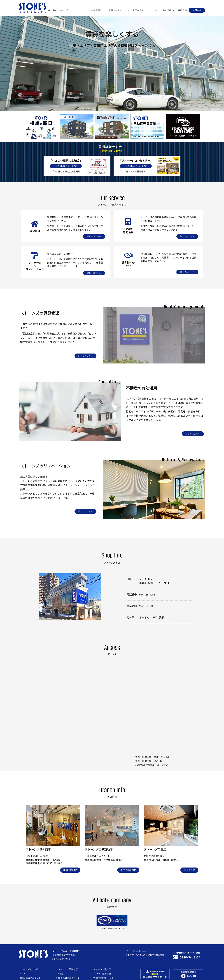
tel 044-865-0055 (61, 959)
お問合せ (197, 10)
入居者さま (140, 10)
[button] (98, 10)
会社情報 (168, 10)
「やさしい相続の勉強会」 (66, 160)
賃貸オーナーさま (119, 10)
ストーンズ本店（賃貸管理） (66, 951)
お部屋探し (98, 10)
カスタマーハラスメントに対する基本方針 (145, 955)
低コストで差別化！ (136, 171)
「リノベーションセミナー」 (136, 160)
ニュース (155, 10)
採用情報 (182, 10)
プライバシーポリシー (136, 951)
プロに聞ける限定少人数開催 (66, 171)
